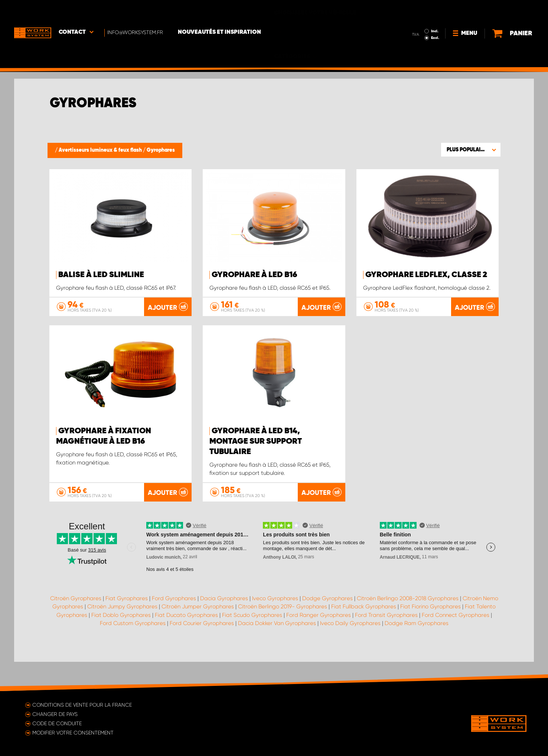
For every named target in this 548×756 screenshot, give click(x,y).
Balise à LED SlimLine (101, 275)
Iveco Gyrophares (275, 627)
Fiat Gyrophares (127, 627)
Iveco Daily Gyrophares (350, 652)
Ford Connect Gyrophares (456, 644)
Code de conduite (57, 723)
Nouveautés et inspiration (219, 11)
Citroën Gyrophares (76, 627)
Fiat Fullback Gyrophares (364, 635)
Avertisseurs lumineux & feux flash (101, 150)
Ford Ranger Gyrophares (319, 644)
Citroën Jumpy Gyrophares (122, 635)
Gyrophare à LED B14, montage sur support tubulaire (256, 470)
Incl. (418, 10)
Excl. (418, 17)
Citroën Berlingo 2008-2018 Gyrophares (408, 627)
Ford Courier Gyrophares (202, 652)
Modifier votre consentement (73, 733)
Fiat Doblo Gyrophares (121, 644)
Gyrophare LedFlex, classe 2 (426, 275)
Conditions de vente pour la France (82, 705)
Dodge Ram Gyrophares (417, 652)
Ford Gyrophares (174, 627)
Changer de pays (55, 714)
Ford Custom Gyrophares (133, 652)
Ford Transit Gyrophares (386, 644)
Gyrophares (161, 150)
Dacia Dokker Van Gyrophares (277, 652)
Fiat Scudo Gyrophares (252, 644)
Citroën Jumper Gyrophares (198, 635)
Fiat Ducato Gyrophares (186, 644)
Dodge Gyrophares (327, 627)
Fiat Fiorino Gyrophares (430, 635)
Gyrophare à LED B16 (254, 275)
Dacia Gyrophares (224, 627)
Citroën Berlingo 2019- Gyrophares (283, 635)
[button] (471, 149)
